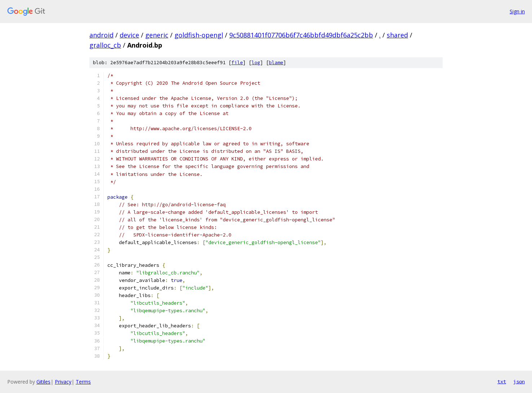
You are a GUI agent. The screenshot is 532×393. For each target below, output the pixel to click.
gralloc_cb (105, 45)
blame (276, 63)
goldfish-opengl (199, 35)
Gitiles (43, 382)
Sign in (517, 11)
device (129, 35)
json (519, 381)
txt (502, 381)
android (101, 35)
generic (157, 35)
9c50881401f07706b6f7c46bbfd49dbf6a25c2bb (301, 35)
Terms (83, 382)
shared (397, 35)
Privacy (63, 382)
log (256, 63)
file (237, 63)
